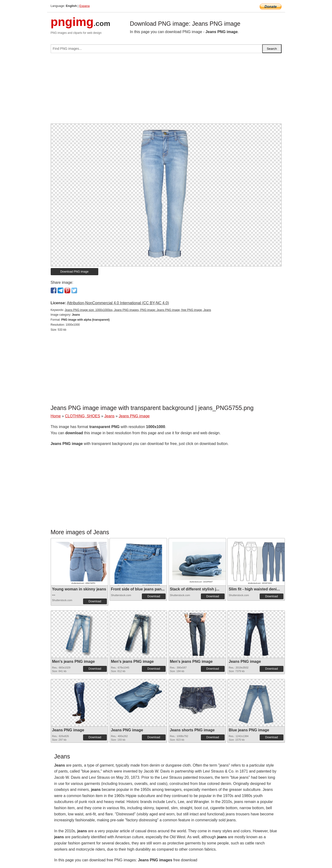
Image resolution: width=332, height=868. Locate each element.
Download (95, 601)
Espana (84, 6)
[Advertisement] (166, 90)
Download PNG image (74, 272)
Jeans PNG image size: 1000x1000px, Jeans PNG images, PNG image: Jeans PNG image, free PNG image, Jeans (138, 310)
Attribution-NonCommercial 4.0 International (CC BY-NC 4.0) (118, 303)
